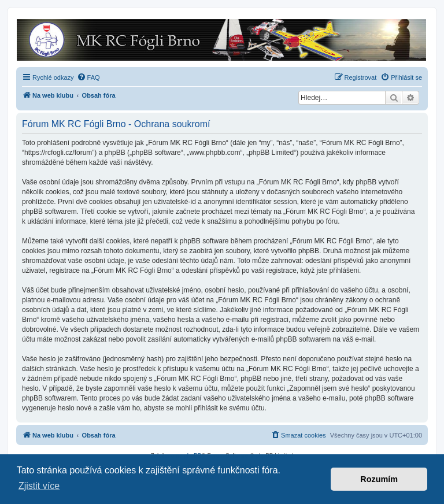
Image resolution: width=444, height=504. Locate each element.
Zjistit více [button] (39, 486)
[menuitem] (88, 77)
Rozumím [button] (379, 479)
